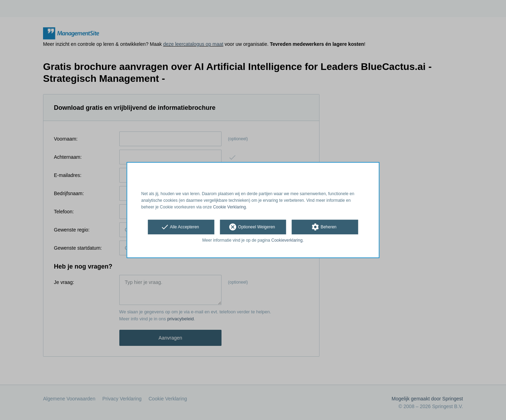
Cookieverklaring (287, 241)
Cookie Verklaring (230, 207)
